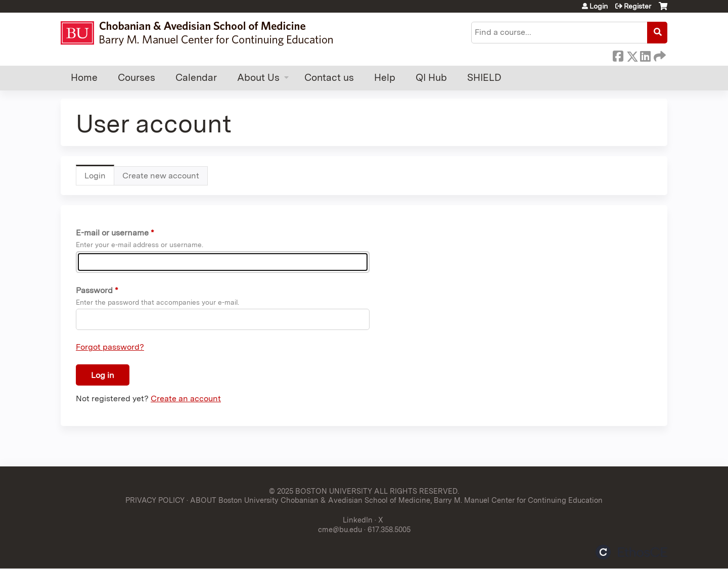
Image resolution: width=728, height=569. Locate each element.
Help (385, 78)
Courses (136, 78)
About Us (258, 78)
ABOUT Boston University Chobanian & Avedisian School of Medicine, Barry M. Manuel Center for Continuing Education (396, 500)
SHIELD (484, 78)
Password (94, 290)
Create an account (186, 398)
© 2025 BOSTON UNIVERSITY (321, 491)
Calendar (196, 78)
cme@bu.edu (340, 529)
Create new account (161, 176)
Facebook (618, 55)
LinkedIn (645, 55)
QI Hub (431, 78)
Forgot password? (110, 347)
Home (84, 78)
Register (638, 6)
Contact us (329, 78)
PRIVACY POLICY (155, 500)
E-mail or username (112, 233)
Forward (659, 55)
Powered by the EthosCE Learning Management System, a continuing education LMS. (631, 552)
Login (599, 6)
